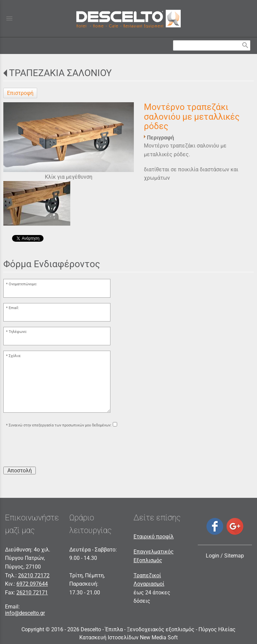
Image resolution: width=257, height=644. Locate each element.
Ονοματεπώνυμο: (23, 284)
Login (212, 556)
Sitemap (234, 556)
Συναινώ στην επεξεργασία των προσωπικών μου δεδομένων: (60, 425)
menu (9, 18)
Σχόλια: (15, 356)
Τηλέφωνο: (18, 332)
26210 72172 (34, 575)
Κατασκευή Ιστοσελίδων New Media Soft (128, 637)
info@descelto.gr (25, 613)
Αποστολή (20, 471)
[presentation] (54, 448)
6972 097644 (32, 584)
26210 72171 (32, 593)
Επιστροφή (20, 93)
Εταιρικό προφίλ (154, 537)
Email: (14, 308)
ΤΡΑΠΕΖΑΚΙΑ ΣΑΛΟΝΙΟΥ (60, 73)
